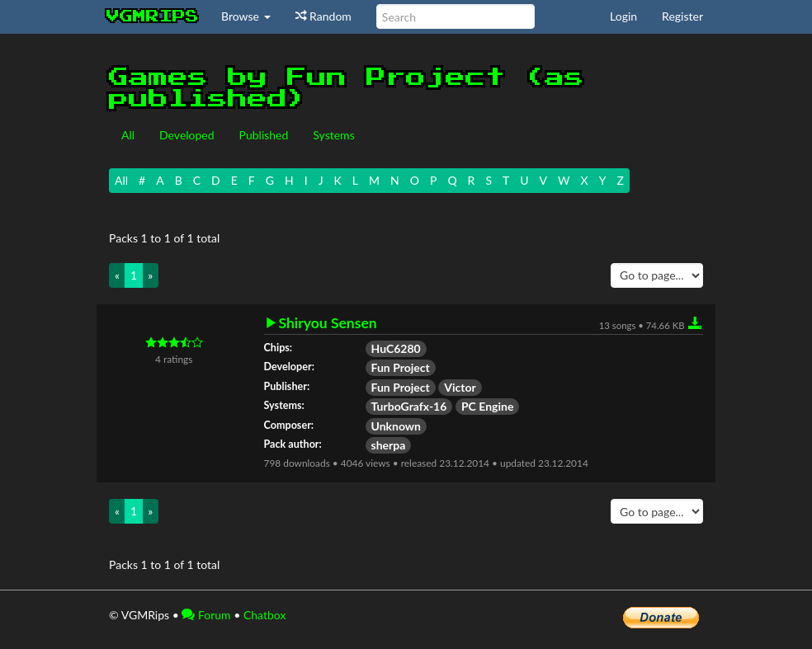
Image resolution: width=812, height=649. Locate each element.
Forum (206, 615)
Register (682, 16)
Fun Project (401, 367)
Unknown (397, 426)
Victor (460, 387)
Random (323, 16)
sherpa (389, 445)
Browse (246, 16)
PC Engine (487, 406)
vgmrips (153, 16)
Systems (333, 135)
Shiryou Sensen (328, 323)
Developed (187, 135)
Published (264, 135)
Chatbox (265, 615)
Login (623, 16)
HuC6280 (396, 348)
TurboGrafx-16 (409, 406)
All (128, 135)
